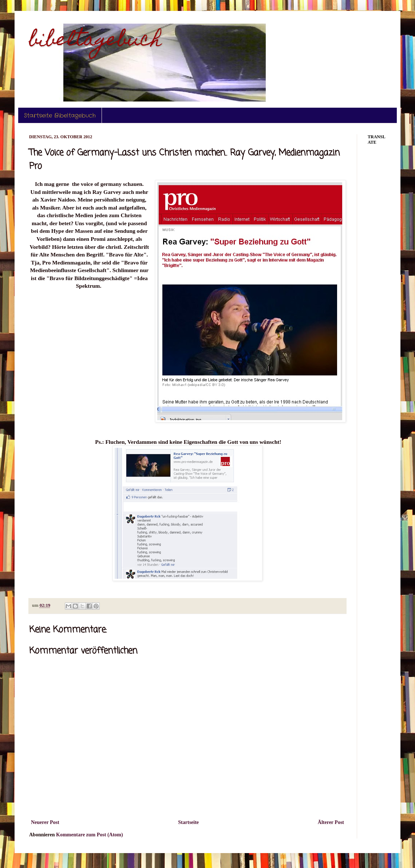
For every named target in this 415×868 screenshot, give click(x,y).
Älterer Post (331, 822)
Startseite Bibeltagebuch (60, 116)
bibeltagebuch (95, 41)
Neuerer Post (45, 822)
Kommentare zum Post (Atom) (90, 835)
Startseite (188, 822)
